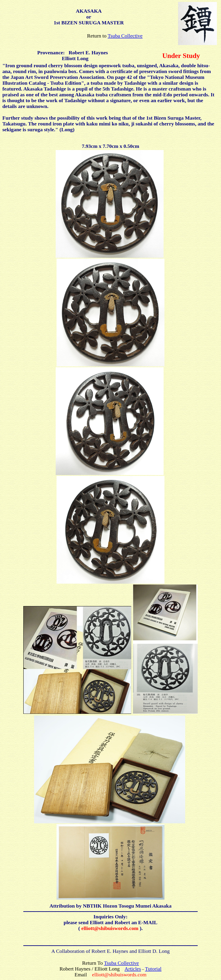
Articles (133, 969)
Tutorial (153, 969)
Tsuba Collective (125, 36)
